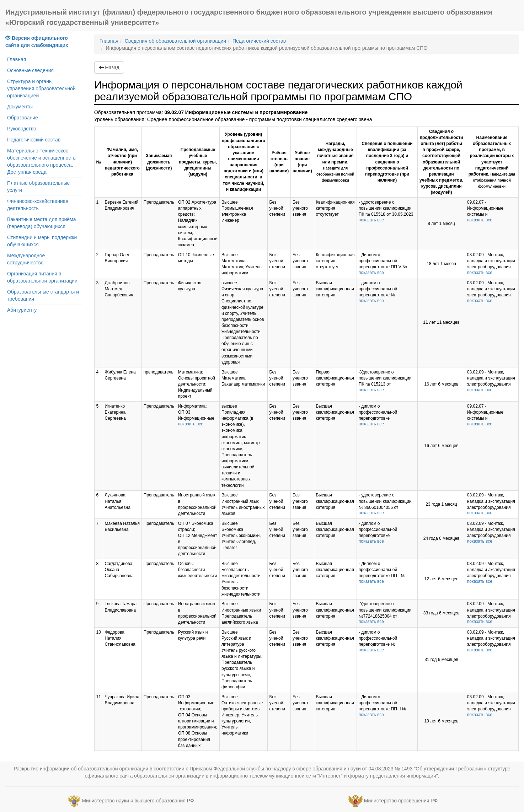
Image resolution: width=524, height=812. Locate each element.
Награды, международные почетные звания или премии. (335, 162)
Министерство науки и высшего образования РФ (138, 801)
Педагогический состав (34, 140)
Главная (17, 59)
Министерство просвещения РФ (401, 801)
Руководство (22, 129)
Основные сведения (30, 70)
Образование (23, 118)
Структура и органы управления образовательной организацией (41, 88)
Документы (20, 107)
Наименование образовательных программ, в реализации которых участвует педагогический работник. (492, 162)
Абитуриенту (22, 310)
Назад (109, 68)
